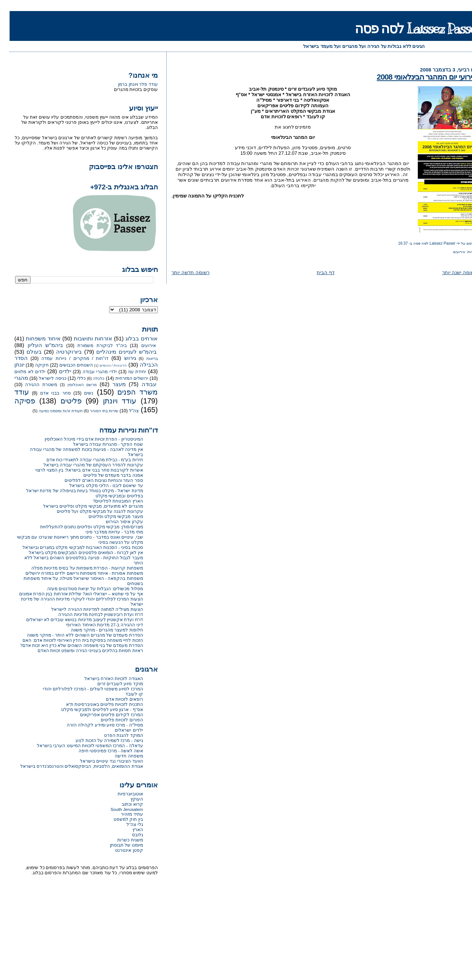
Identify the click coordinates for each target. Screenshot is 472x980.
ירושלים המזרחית (122, 378)
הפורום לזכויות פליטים (112, 720)
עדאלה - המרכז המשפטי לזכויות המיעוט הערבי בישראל (80, 745)
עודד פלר (139, 84)
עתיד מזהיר (122, 814)
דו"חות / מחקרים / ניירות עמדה (65, 358)
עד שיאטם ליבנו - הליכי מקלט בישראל (96, 485)
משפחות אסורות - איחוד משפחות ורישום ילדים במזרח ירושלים (75, 573)
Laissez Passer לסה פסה (409, 29)
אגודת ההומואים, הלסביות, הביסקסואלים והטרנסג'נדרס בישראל (72, 766)
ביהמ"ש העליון (36, 345)
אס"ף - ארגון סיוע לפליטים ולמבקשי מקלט (93, 709)
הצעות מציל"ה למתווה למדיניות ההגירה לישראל (87, 609)
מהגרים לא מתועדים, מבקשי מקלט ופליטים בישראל (84, 506)
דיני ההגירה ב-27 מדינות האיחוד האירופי (95, 625)
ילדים (55, 371)
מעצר (110, 384)
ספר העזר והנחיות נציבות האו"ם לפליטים (94, 480)
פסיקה (15, 401)
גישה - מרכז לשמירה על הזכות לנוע (100, 740)
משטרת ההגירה (32, 385)
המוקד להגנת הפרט (114, 735)
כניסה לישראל (43, 378)
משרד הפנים (128, 392)
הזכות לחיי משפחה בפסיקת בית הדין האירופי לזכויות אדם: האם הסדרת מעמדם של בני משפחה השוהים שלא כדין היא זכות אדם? (72, 643)
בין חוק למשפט (119, 819)
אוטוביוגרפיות (121, 794)
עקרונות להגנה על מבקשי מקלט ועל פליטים (90, 511)
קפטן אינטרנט (119, 850)
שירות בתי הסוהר (95, 411)
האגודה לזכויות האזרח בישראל (104, 678)
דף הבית (316, 272)
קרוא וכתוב (123, 804)
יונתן (10, 365)
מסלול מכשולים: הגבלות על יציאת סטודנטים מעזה (86, 589)
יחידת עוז (128, 372)
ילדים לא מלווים (20, 372)
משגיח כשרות (120, 840)
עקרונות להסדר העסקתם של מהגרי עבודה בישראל (84, 465)
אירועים (450, 252)
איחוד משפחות (34, 339)
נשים (79, 393)
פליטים (61, 401)
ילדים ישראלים (119, 730)
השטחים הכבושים (67, 365)
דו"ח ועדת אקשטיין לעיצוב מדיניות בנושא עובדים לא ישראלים (75, 619)
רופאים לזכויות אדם (115, 699)
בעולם (25, 352)
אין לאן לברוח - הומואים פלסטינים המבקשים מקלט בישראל (76, 552)
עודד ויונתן (110, 401)
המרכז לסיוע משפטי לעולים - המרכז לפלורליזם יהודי (83, 689)
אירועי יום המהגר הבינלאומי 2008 (417, 77)
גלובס (128, 835)
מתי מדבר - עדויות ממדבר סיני (105, 532)
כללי (72, 378)
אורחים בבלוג (132, 339)
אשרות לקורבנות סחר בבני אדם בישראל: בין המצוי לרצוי (79, 470)
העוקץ (127, 799)
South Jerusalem (117, 809)
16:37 (393, 243)
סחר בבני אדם (46, 393)
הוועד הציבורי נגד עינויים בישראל (102, 761)
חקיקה (32, 365)
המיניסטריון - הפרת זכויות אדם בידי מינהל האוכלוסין (84, 439)
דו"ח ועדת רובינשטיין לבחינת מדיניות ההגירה (91, 614)
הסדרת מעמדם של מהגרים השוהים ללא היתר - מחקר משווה (75, 635)
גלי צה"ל (125, 824)
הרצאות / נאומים (104, 365)
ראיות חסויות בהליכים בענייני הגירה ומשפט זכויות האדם (81, 650)
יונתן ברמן (118, 84)
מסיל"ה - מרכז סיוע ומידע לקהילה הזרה (95, 725)
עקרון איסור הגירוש (115, 521)
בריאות (143, 358)
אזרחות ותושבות (83, 339)
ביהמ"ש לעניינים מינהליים (117, 352)
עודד (12, 392)
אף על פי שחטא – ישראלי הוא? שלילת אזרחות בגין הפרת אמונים (72, 594)
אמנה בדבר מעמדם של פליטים (104, 475)
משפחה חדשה (119, 756)
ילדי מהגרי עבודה (90, 372)
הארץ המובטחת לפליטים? (108, 501)
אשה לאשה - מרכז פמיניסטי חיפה (101, 751)
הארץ (128, 829)
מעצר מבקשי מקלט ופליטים (106, 516)
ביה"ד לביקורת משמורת (92, 346)
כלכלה (89, 378)
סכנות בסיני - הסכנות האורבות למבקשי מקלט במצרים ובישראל (73, 547)
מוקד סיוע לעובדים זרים (111, 684)
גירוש (121, 358)
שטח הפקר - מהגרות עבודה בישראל (98, 444)
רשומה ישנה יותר (450, 272)
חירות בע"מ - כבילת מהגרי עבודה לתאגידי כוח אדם (85, 460)
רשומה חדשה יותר (181, 272)
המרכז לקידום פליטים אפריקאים (102, 715)
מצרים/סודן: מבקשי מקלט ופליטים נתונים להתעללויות (82, 527)
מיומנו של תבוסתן (117, 845)
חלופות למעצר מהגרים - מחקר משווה (97, 630)
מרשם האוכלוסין (72, 385)
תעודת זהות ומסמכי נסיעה (51, 411)
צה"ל (124, 411)
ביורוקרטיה (59, 352)
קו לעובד (124, 694)
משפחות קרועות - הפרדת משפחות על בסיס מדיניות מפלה (78, 568)
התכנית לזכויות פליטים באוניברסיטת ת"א (95, 704)
